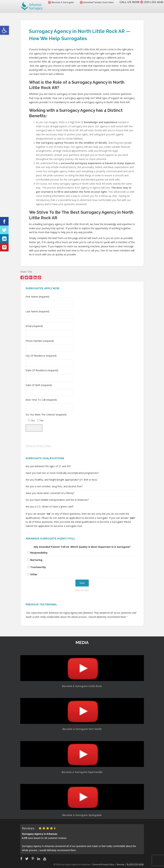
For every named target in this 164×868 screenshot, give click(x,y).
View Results (82, 590)
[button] (4, 30)
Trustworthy (38, 567)
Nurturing (36, 560)
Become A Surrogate (59, 2)
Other (34, 574)
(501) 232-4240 (153, 2)
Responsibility (39, 553)
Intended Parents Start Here (95, 2)
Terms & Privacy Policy (38, 446)
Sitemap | (122, 864)
